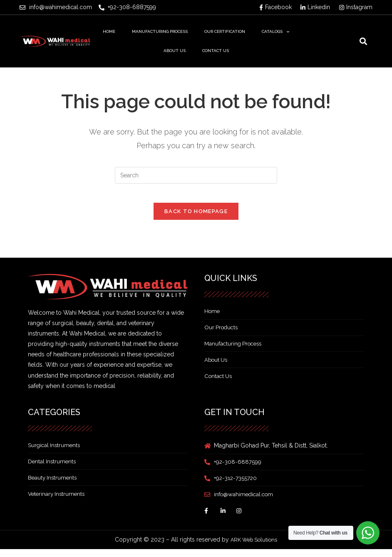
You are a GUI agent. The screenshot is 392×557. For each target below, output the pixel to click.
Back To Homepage (196, 218)
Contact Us (216, 51)
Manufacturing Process (160, 31)
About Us (175, 51)
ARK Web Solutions (254, 547)
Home (109, 31)
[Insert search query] (196, 175)
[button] (363, 41)
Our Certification (225, 31)
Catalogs (275, 32)
